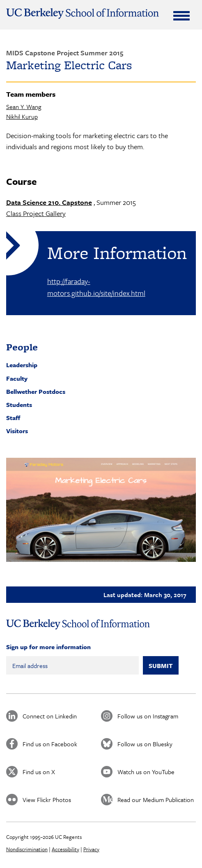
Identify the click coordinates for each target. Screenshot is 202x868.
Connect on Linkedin (50, 716)
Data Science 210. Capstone (49, 202)
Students (19, 404)
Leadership (22, 365)
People (22, 347)
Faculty (17, 378)
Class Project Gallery (36, 213)
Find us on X (39, 772)
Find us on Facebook (50, 744)
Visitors (17, 431)
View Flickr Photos (47, 800)
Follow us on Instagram (148, 716)
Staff (13, 418)
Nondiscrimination (27, 849)
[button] (101, 510)
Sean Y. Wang (24, 107)
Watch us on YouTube (146, 772)
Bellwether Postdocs (36, 391)
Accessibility (65, 849)
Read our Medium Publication (156, 800)
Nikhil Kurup (22, 116)
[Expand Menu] (181, 16)
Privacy (91, 849)
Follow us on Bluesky (145, 744)
